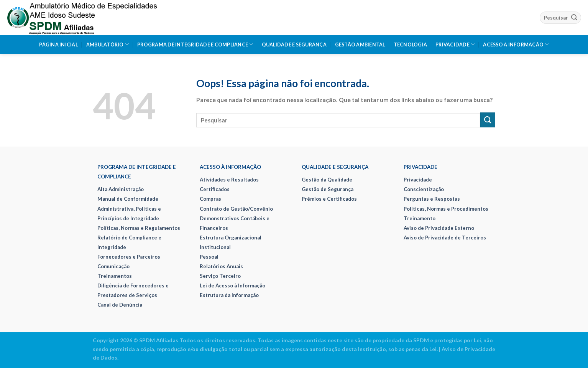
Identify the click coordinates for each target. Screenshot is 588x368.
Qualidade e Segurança (294, 45)
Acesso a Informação (516, 44)
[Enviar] (574, 17)
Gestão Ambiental (360, 45)
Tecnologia (411, 45)
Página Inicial (58, 45)
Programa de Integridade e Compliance (195, 44)
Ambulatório (108, 44)
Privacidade (455, 44)
